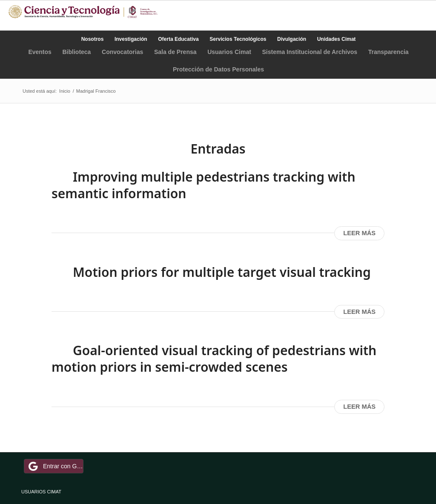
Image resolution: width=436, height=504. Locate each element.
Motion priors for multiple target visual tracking (222, 272)
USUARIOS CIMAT (41, 492)
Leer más (359, 233)
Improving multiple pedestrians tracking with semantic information (204, 185)
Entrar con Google (55, 466)
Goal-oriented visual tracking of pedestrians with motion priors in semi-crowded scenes (214, 359)
